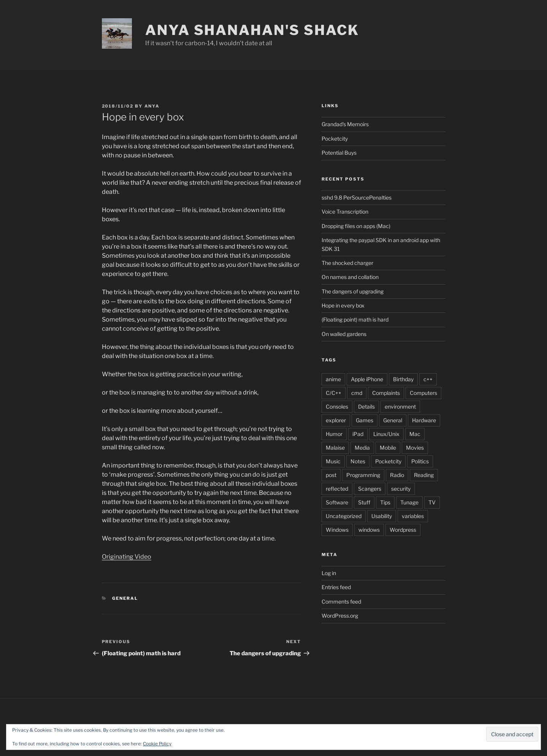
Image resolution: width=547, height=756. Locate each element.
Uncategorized (344, 516)
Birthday (403, 379)
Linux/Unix (386, 434)
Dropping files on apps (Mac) (356, 226)
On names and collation (350, 277)
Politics (420, 461)
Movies (415, 448)
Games (365, 420)
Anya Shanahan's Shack (252, 30)
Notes (358, 461)
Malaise (335, 448)
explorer (336, 420)
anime (333, 379)
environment (400, 407)
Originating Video (127, 557)
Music (333, 461)
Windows (337, 530)
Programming (363, 475)
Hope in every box (343, 305)
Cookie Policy (157, 744)
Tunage (409, 502)
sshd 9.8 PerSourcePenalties (357, 197)
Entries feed (336, 587)
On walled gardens (344, 334)
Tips (385, 502)
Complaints (386, 393)
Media (362, 448)
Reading (424, 475)
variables (413, 516)
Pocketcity (335, 139)
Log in (329, 573)
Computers (423, 393)
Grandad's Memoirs (345, 124)
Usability (382, 516)
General (125, 598)
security (401, 489)
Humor (334, 434)
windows (369, 530)
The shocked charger (347, 263)
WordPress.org (340, 616)
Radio (397, 475)
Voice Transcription (345, 212)
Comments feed (341, 601)
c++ (428, 379)
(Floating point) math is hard (355, 319)
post (331, 475)
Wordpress (403, 530)
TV (432, 502)
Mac (415, 434)
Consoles (337, 407)
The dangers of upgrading (353, 291)
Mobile (388, 448)
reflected (337, 489)
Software (337, 502)
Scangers (370, 489)
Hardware (424, 420)
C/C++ (334, 393)
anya (152, 106)
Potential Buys (339, 153)
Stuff (364, 502)
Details (366, 407)
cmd (357, 393)
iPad (358, 434)
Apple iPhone (367, 379)
